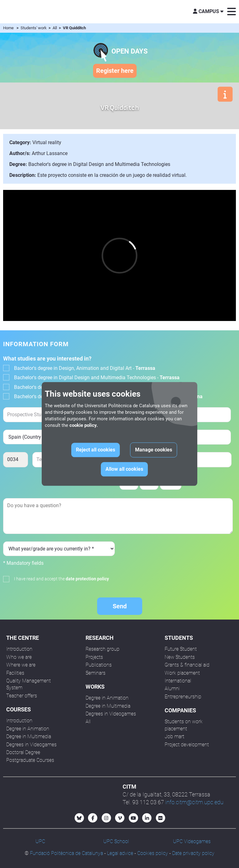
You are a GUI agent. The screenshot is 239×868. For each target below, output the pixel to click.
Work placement (182, 673)
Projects (94, 657)
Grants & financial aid (187, 665)
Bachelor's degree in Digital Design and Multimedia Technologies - (97, 377)
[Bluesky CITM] (79, 818)
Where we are (21, 665)
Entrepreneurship (183, 697)
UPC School (116, 841)
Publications (99, 665)
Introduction (19, 649)
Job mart (174, 736)
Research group (103, 649)
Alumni (172, 689)
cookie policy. (84, 426)
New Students (180, 657)
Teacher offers (22, 696)
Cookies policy (153, 853)
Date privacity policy (193, 853)
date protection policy (87, 579)
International (178, 681)
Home (8, 28)
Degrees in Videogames (31, 745)
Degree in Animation (28, 729)
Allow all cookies (124, 469)
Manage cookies (154, 450)
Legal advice (120, 853)
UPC (40, 841)
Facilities (15, 673)
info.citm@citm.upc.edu (194, 802)
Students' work (34, 28)
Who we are (19, 657)
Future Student (181, 649)
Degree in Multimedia (29, 736)
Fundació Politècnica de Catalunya (66, 853)
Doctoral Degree (23, 752)
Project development (187, 745)
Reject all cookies (96, 450)
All (55, 28)
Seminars (96, 673)
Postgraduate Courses (30, 760)
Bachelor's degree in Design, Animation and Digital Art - (85, 368)
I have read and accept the (61, 579)
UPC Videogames (192, 841)
